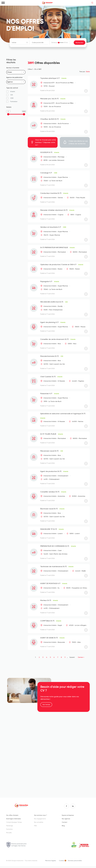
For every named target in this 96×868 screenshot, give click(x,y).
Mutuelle (9, 833)
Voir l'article (46, 705)
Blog (63, 826)
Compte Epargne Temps (14, 822)
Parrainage (10, 826)
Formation (9, 829)
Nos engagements (40, 819)
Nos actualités (39, 822)
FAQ (35, 826)
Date (88, 72)
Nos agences (66, 819)
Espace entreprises (68, 815)
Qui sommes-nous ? (40, 815)
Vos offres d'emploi (12, 815)
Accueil (9, 10)
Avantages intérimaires (14, 819)
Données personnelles (75, 861)
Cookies (62, 861)
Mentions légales (51, 861)
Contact (65, 822)
